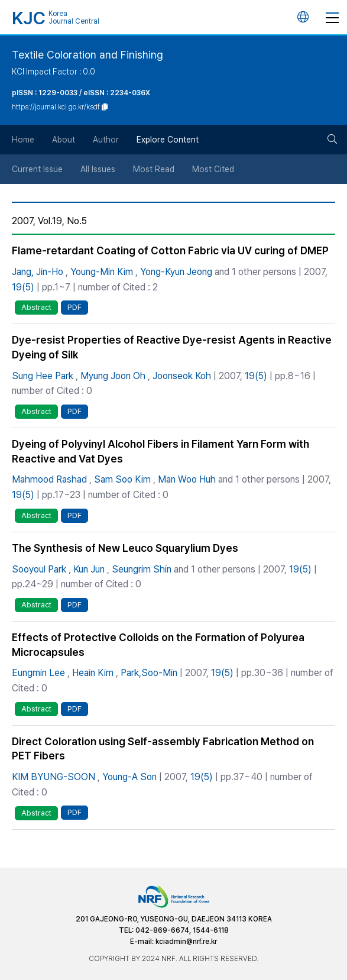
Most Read (154, 169)
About (64, 140)
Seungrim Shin (142, 569)
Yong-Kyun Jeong (176, 272)
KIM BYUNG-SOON (53, 777)
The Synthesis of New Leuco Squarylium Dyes (125, 548)
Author (106, 140)
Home (23, 140)
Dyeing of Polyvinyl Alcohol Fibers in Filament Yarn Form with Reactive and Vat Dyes (160, 451)
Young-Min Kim (102, 272)
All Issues (98, 169)
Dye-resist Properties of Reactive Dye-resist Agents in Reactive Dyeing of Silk (172, 347)
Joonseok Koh (182, 376)
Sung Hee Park (43, 376)
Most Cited (213, 169)
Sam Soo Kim (122, 479)
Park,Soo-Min (149, 673)
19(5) (23, 287)
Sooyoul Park (39, 569)
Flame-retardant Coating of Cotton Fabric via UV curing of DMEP (170, 250)
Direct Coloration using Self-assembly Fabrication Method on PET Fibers (163, 749)
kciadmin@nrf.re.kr (186, 942)
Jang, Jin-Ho (38, 272)
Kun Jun (89, 569)
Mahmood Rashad (49, 479)
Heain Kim (93, 673)
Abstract (36, 307)
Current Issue (37, 169)
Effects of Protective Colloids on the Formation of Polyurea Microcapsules (158, 645)
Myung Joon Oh (113, 376)
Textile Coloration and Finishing (87, 55)
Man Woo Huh (187, 479)
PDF (74, 307)
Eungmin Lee (38, 673)
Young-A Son (129, 777)
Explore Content (168, 140)
